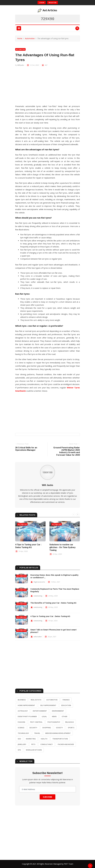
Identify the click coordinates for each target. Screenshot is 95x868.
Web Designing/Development (58, 733)
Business (22, 700)
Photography (54, 722)
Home (20, 38)
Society (59, 728)
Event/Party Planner (27, 716)
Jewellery (22, 744)
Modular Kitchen (34, 750)
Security (33, 728)
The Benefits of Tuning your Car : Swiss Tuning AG (53, 603)
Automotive (30, 38)
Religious (70, 722)
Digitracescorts (39, 582)
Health (44, 739)
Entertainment (40, 711)
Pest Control (36, 722)
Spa (19, 750)
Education (66, 705)
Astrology (23, 711)
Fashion (21, 722)
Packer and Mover (66, 744)
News (54, 716)
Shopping (47, 728)
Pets (33, 744)
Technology (23, 733)
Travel (37, 733)
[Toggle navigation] (19, 28)
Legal (44, 716)
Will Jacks (21, 65)
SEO (19, 739)
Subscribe (48, 797)
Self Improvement (48, 705)
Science (21, 728)
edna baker (38, 637)
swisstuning (38, 596)
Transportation (60, 739)
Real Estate (36, 700)
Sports (71, 728)
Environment (58, 711)
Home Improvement (26, 705)
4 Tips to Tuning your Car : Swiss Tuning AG (50, 616)
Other (64, 716)
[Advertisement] (48, 87)
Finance (66, 700)
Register (53, 3)
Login (42, 3)
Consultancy (47, 744)
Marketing (31, 739)
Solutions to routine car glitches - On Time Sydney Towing (62, 547)
